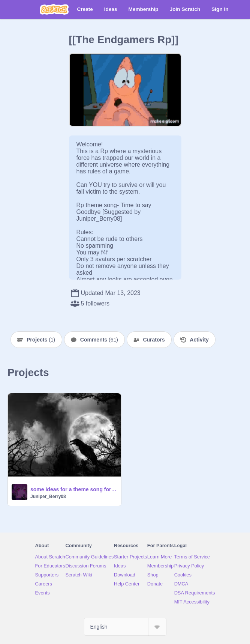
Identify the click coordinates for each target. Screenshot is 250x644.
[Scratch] (54, 9)
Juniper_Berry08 (48, 497)
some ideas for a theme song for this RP (73, 489)
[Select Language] (125, 627)
